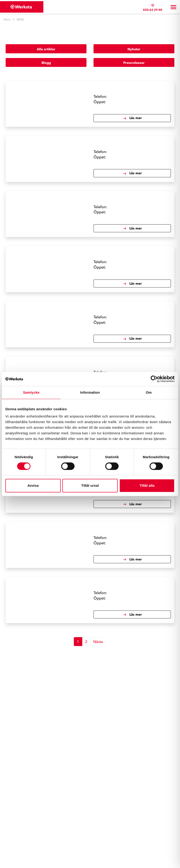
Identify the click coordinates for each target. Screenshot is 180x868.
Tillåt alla (147, 485)
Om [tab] (149, 392)
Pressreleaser (134, 63)
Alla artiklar (46, 49)
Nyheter (134, 49)
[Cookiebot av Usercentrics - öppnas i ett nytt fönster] (154, 379)
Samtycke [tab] (31, 392)
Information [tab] (90, 392)
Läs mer (132, 118)
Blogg (46, 63)
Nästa (98, 642)
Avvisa (33, 485)
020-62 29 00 (153, 10)
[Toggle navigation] (173, 7)
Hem (7, 20)
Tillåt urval (90, 485)
